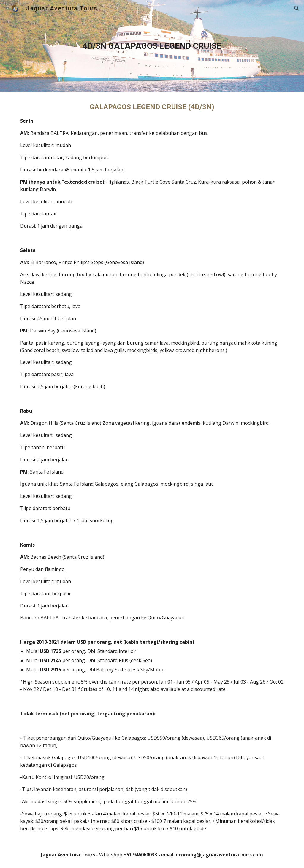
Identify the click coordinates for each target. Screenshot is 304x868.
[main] (152, 46)
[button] (297, 8)
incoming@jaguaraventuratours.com (219, 855)
